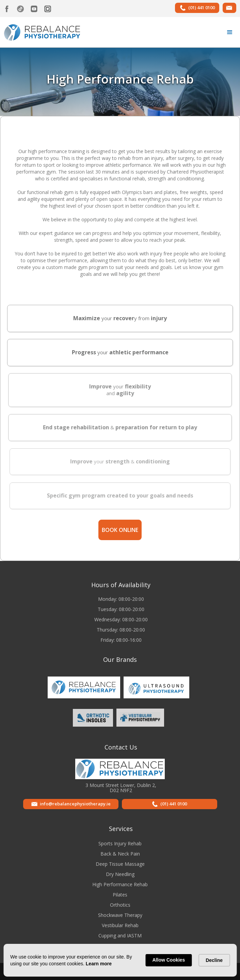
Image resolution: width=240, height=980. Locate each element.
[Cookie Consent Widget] (120, 960)
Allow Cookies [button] (169, 960)
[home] (41, 32)
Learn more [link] (99, 964)
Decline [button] (214, 960)
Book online (120, 530)
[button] (230, 32)
